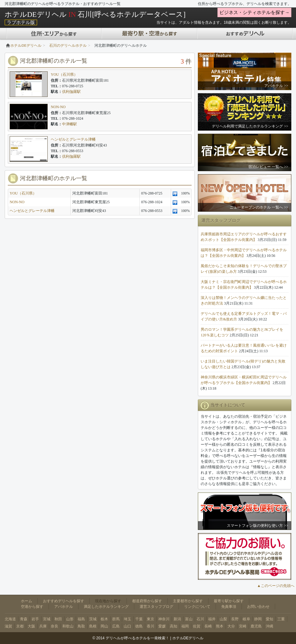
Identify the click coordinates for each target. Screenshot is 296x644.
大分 (231, 626)
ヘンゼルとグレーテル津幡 (73, 139)
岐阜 (246, 619)
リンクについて (197, 607)
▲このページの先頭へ (276, 586)
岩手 (35, 619)
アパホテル (64, 607)
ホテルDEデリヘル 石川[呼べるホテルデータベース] (95, 14)
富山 (189, 619)
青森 (24, 619)
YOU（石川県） (64, 74)
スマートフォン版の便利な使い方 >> (258, 526)
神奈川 (164, 619)
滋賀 (8, 626)
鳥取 (81, 626)
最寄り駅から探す (229, 601)
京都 (20, 626)
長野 (235, 619)
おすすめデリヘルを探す (64, 601)
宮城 (47, 619)
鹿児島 (256, 626)
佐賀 (197, 626)
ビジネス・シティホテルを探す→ (254, 12)
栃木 (104, 619)
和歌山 (68, 626)
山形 (70, 619)
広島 (116, 626)
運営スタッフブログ (156, 607)
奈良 (55, 626)
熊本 (220, 626)
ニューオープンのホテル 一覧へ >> (259, 207)
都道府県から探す (147, 601)
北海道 (10, 619)
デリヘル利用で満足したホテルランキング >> (250, 126)
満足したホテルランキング (106, 607)
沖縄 (270, 626)
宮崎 (243, 626)
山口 (127, 626)
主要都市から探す (188, 601)
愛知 (270, 619)
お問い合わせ (258, 607)
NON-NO (58, 107)
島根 (93, 626)
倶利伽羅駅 (71, 92)
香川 (150, 626)
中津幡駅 (69, 124)
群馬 (116, 619)
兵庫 (43, 626)
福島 (81, 619)
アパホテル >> (276, 86)
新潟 (177, 619)
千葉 (139, 619)
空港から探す (32, 607)
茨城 (93, 619)
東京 (150, 619)
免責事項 (229, 607)
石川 (200, 619)
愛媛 (162, 626)
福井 (212, 619)
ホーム (26, 601)
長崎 (208, 626)
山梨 (223, 619)
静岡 (258, 619)
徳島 (139, 626)
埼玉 (127, 619)
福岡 (185, 626)
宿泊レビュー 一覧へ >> (268, 167)
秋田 (58, 619)
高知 (174, 626)
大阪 (31, 626)
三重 (281, 619)
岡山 (104, 626)
